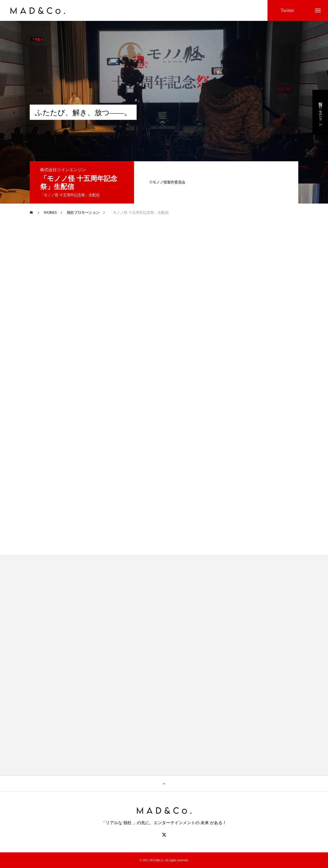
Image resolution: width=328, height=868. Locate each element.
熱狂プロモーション (320, 112)
